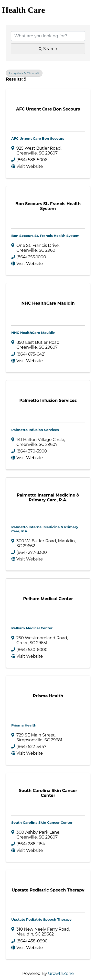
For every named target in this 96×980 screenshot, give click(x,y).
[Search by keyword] (48, 36)
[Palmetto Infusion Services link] (48, 400)
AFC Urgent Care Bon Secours (38, 138)
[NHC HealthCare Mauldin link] (48, 303)
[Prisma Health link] (48, 696)
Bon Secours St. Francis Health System (45, 236)
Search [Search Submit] (48, 49)
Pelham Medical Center (32, 628)
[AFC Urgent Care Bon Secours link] (48, 109)
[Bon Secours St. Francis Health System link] (48, 206)
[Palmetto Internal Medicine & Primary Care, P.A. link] (48, 498)
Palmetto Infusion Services (35, 430)
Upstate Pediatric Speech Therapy (41, 919)
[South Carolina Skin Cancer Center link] (48, 793)
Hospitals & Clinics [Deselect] (24, 73)
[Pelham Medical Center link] (48, 599)
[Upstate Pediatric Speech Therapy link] (48, 890)
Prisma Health (24, 725)
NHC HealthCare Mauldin (33, 333)
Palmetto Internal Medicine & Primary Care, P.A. (45, 529)
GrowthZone (61, 973)
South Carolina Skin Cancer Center (42, 822)
